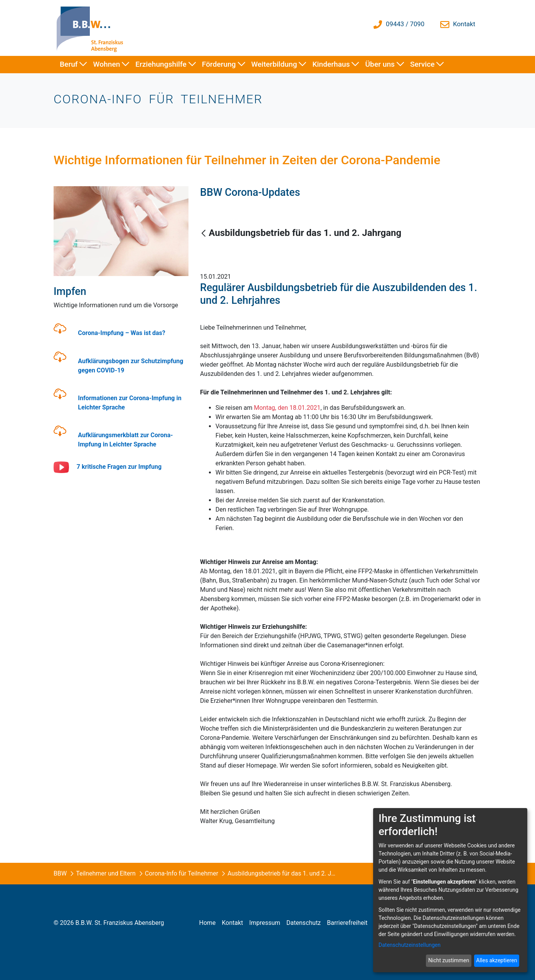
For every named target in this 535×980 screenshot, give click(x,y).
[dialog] (450, 890)
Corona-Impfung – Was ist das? (121, 333)
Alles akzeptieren (496, 960)
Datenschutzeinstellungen (410, 945)
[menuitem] (73, 65)
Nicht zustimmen (449, 960)
